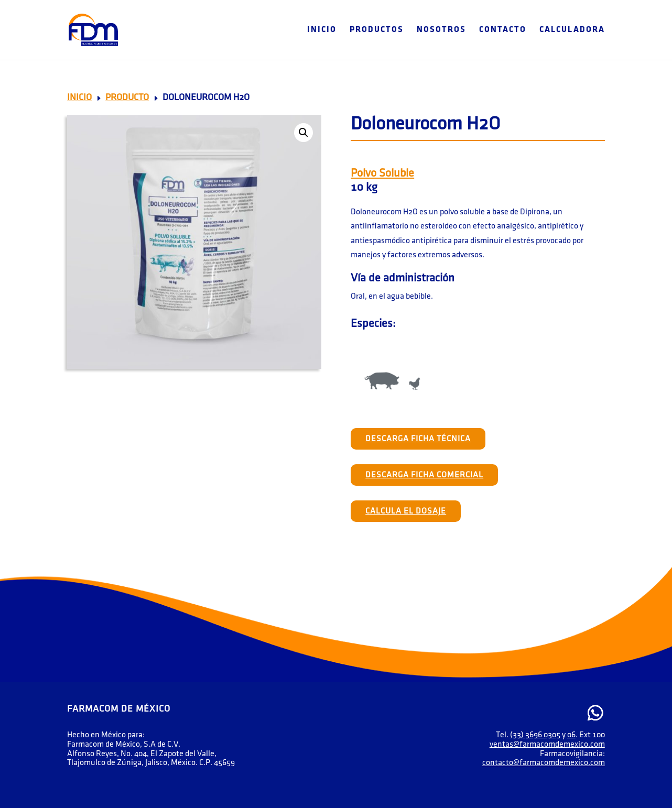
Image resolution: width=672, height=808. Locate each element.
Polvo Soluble (382, 173)
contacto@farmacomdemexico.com (544, 763)
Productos (377, 30)
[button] (304, 133)
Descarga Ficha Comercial (424, 475)
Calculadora (572, 30)
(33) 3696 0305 (535, 735)
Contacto (503, 30)
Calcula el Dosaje (406, 511)
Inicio (322, 30)
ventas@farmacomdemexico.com (547, 744)
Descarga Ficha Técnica (418, 439)
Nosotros (441, 30)
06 (571, 735)
